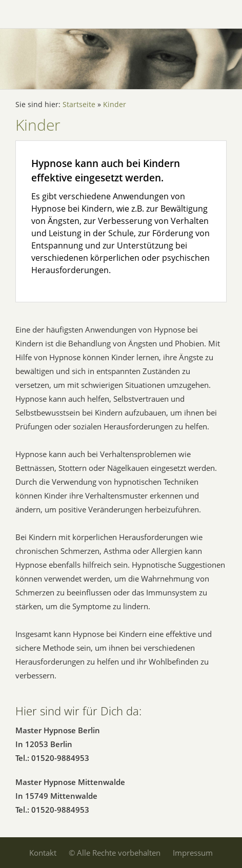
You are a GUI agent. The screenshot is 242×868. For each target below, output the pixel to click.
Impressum (193, 853)
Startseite (79, 105)
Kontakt (43, 853)
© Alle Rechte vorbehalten (115, 853)
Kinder (115, 105)
